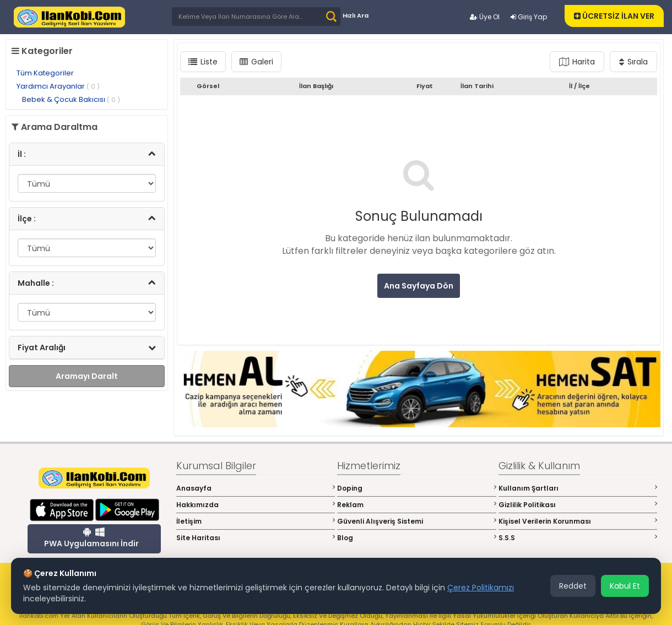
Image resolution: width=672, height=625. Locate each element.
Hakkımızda (256, 505)
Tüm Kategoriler (45, 73)
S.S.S (578, 538)
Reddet (573, 586)
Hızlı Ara (356, 15)
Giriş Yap (529, 17)
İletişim (256, 521)
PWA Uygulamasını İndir (91, 538)
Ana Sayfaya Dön (419, 286)
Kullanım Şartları (578, 488)
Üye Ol (485, 17)
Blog (417, 538)
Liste (203, 62)
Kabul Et (625, 586)
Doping (417, 488)
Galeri (256, 62)
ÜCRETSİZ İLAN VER (614, 16)
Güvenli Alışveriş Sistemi (417, 521)
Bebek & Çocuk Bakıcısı (71, 99)
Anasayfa (256, 488)
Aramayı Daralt (87, 376)
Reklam (417, 505)
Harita (577, 62)
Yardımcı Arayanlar (58, 86)
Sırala (633, 62)
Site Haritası (256, 538)
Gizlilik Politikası (578, 505)
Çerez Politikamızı (481, 588)
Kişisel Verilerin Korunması (578, 521)
